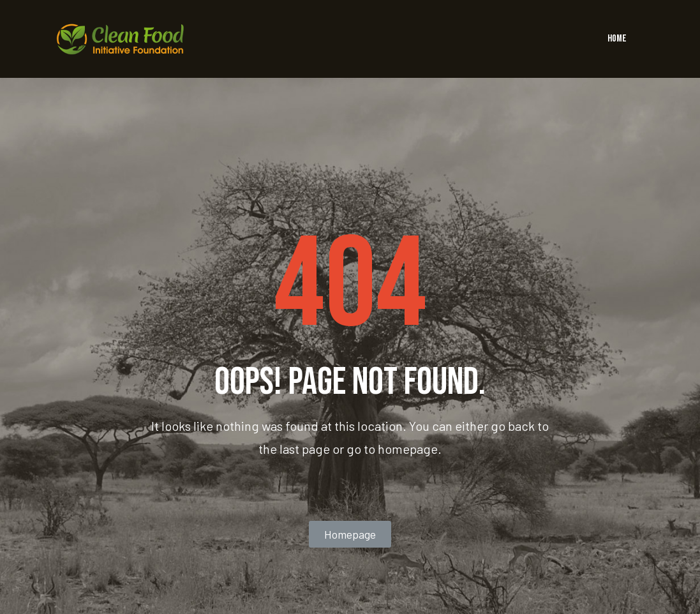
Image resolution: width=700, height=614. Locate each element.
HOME (617, 39)
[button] (350, 534)
